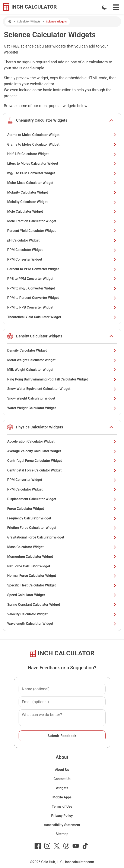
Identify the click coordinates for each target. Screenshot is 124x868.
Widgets (62, 788)
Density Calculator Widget (62, 350)
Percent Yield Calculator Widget (62, 231)
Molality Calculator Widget (62, 202)
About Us (62, 770)
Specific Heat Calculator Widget (62, 585)
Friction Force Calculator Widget (62, 528)
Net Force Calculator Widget (62, 566)
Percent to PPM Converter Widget (62, 269)
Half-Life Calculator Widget (62, 154)
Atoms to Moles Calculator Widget (62, 135)
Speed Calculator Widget (62, 595)
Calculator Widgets (29, 22)
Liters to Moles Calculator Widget (62, 163)
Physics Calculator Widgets (39, 427)
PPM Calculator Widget (62, 250)
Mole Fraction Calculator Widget (62, 221)
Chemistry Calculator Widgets (42, 120)
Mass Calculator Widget (62, 547)
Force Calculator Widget (62, 509)
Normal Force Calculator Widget (62, 576)
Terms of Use (62, 806)
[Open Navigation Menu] (116, 7)
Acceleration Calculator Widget (62, 441)
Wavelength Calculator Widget (62, 624)
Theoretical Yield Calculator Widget (62, 317)
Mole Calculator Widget (62, 211)
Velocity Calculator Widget (62, 614)
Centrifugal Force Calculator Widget (62, 461)
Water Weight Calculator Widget (62, 408)
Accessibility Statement (62, 825)
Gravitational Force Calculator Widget (62, 537)
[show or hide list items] (111, 121)
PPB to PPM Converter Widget (62, 279)
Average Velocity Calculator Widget (62, 451)
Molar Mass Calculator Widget (62, 183)
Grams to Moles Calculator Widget (62, 144)
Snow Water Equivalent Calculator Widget (62, 389)
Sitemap (62, 834)
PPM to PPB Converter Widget (62, 307)
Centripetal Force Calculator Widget (62, 470)
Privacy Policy (62, 816)
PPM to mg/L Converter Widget (62, 288)
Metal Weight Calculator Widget (62, 360)
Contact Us (62, 779)
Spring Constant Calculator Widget (62, 605)
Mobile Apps (62, 797)
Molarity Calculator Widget (62, 192)
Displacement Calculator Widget (62, 499)
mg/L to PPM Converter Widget (62, 173)
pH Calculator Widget (62, 240)
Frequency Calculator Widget (62, 518)
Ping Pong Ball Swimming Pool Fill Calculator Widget (62, 379)
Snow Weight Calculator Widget (62, 398)
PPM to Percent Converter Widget (62, 298)
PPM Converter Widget (62, 259)
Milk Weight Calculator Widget (62, 370)
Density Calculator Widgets (39, 336)
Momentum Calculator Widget (62, 557)
